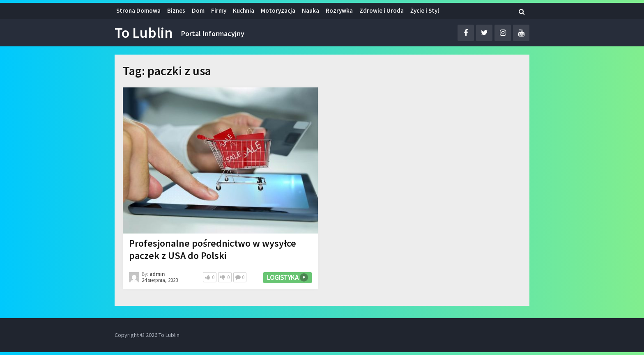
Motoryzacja (278, 10)
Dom (198, 10)
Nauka (310, 10)
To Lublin (144, 33)
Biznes (176, 10)
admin (157, 274)
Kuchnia (244, 10)
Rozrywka (339, 10)
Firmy (219, 10)
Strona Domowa (138, 10)
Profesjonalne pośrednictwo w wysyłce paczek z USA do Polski (213, 249)
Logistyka (283, 277)
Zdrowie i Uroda (382, 10)
